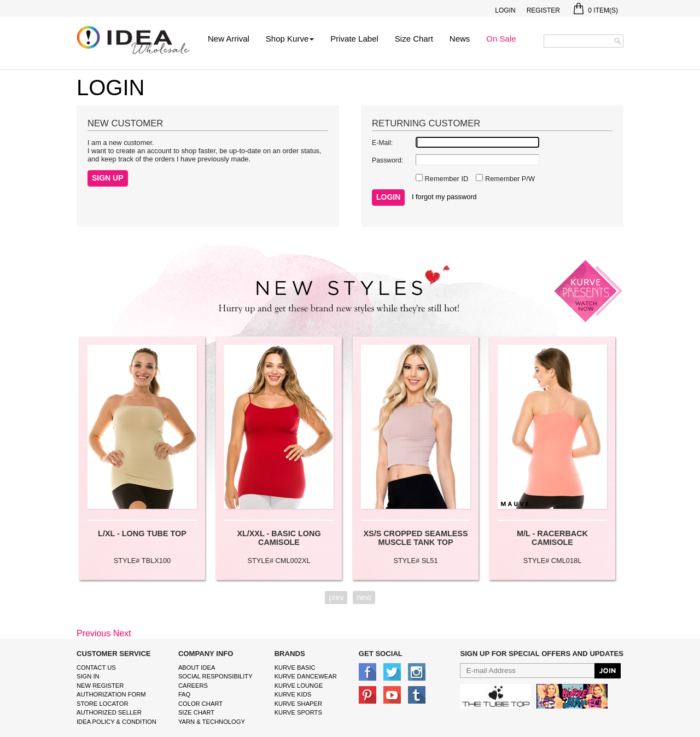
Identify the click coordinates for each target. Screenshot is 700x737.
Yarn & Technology (212, 722)
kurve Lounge (299, 686)
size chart (196, 712)
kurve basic (295, 668)
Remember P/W (509, 179)
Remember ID (445, 179)
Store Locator (103, 704)
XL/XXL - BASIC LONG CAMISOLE (279, 538)
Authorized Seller (109, 712)
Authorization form (111, 694)
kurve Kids (293, 694)
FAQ (184, 694)
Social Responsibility (215, 676)
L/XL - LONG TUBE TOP (142, 533)
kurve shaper (298, 704)
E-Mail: (382, 143)
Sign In (88, 676)
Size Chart (414, 39)
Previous (94, 633)
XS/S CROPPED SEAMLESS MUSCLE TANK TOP (415, 538)
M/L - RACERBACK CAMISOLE (552, 538)
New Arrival (229, 39)
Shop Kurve (290, 39)
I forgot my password (444, 197)
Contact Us (96, 668)
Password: (387, 160)
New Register (100, 686)
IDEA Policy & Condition (116, 722)
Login (505, 10)
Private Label (354, 39)
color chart (200, 704)
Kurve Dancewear (306, 676)
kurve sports (298, 712)
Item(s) (596, 10)
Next (122, 633)
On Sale (501, 39)
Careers (193, 686)
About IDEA (197, 668)
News (460, 39)
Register (543, 10)
